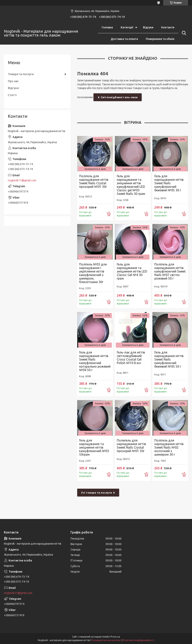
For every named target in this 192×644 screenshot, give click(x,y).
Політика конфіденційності (139, 640)
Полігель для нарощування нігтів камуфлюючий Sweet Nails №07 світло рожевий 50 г (170, 271)
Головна (107, 27)
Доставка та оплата (124, 39)
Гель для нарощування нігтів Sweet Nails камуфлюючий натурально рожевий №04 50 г (95, 361)
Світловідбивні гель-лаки (119, 97)
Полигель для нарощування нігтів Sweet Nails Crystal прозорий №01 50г (131, 446)
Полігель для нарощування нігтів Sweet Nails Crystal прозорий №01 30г (94, 181)
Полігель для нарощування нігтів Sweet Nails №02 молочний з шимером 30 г (169, 447)
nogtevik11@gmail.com (22, 180)
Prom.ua (115, 637)
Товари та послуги (21, 74)
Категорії (127, 27)
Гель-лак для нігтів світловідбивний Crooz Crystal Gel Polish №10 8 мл (131, 358)
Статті (12, 95)
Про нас (13, 81)
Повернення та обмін (160, 39)
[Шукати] (183, 33)
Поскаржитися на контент (106, 640)
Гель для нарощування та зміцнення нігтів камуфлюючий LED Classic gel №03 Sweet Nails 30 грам (131, 185)
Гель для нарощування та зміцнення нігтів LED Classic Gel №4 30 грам (132, 271)
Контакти (168, 27)
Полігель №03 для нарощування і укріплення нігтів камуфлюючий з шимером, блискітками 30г (93, 273)
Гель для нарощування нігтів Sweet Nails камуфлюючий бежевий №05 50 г (169, 359)
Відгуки (148, 27)
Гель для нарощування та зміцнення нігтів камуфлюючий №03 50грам (94, 447)
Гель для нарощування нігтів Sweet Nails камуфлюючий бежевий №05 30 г (169, 183)
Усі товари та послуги (97, 493)
